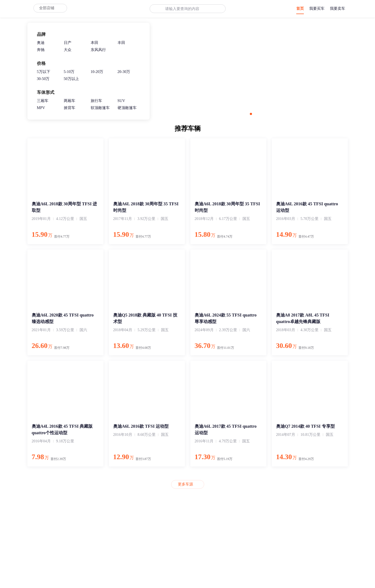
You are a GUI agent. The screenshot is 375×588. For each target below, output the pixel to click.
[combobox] (184, 9)
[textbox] (184, 9)
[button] (251, 114)
